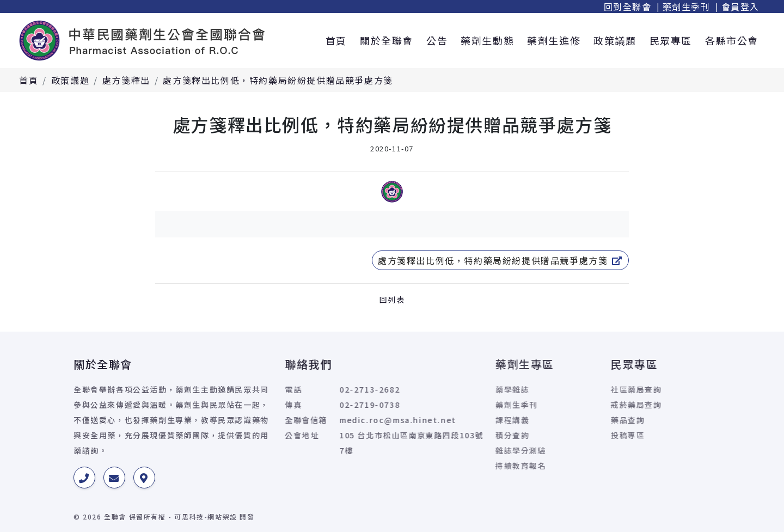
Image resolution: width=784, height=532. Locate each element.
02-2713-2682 (321, 389)
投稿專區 (592, 435)
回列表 (392, 299)
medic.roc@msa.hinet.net (349, 420)
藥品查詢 (592, 420)
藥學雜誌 (462, 389)
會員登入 (740, 7)
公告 (437, 40)
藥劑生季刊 (687, 7)
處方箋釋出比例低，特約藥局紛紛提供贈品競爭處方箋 (278, 80)
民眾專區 (671, 40)
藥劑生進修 (554, 40)
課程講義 (462, 420)
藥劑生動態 (487, 40)
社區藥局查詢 (601, 389)
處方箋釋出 (126, 80)
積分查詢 (462, 435)
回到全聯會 (628, 7)
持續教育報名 (470, 466)
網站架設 (222, 516)
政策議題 (615, 40)
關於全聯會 (387, 40)
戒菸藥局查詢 (601, 405)
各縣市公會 (732, 40)
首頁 (336, 40)
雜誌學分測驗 (470, 450)
